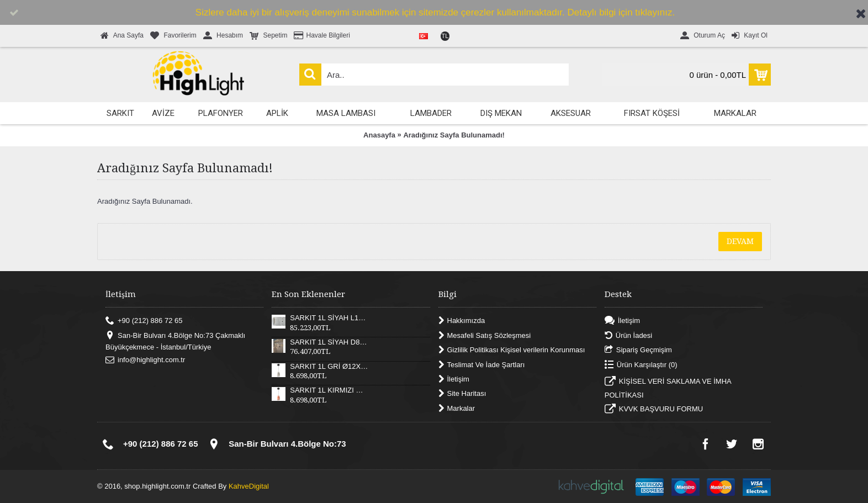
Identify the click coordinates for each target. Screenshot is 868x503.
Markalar (457, 408)
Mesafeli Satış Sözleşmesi (485, 335)
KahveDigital (249, 486)
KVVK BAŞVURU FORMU (654, 410)
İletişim (454, 380)
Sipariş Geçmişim (638, 350)
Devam (740, 241)
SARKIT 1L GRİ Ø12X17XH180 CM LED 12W (329, 367)
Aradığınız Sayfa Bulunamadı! (454, 135)
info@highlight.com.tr (145, 360)
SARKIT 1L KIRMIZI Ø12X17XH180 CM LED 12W (329, 390)
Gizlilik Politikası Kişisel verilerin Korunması (512, 350)
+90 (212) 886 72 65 (144, 321)
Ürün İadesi (628, 335)
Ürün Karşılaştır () (641, 365)
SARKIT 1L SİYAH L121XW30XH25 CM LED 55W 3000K (329, 318)
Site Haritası (462, 394)
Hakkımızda (462, 321)
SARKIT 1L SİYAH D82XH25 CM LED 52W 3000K (329, 342)
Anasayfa (379, 135)
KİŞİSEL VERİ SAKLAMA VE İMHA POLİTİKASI (668, 388)
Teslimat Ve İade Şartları (482, 365)
